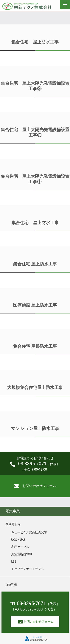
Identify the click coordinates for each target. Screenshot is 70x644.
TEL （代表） (35, 604)
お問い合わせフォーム (35, 486)
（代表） (35, 464)
